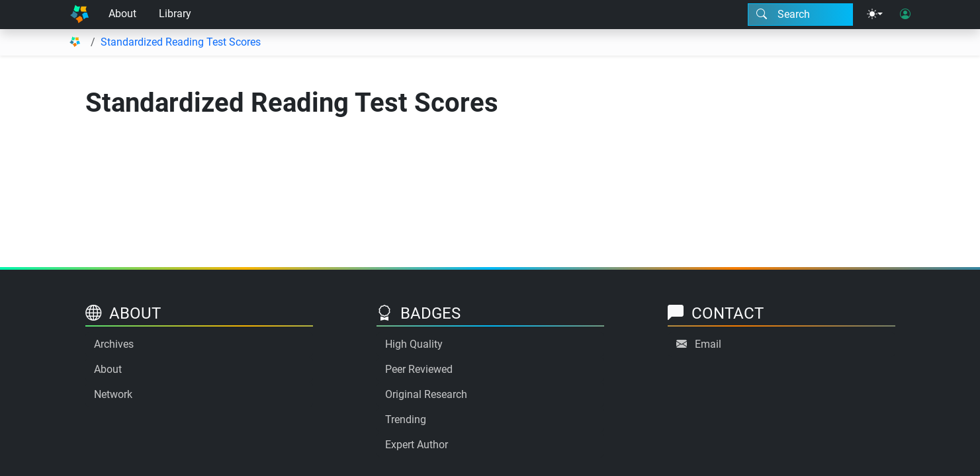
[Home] (79, 15)
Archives (114, 344)
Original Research (426, 394)
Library (175, 14)
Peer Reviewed (419, 369)
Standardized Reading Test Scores (181, 42)
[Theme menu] (875, 15)
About (122, 14)
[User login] (905, 15)
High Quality (414, 344)
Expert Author (417, 445)
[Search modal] (800, 15)
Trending (406, 419)
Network (113, 394)
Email (708, 344)
